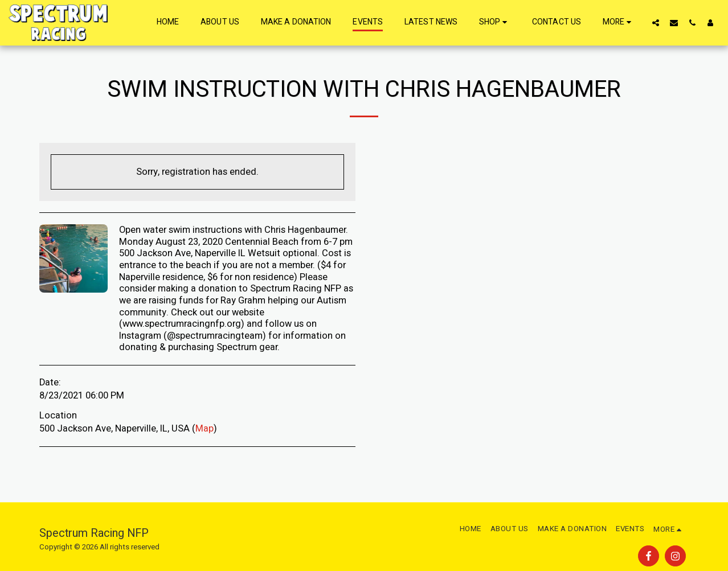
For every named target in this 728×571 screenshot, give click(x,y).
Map (205, 429)
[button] (656, 22)
